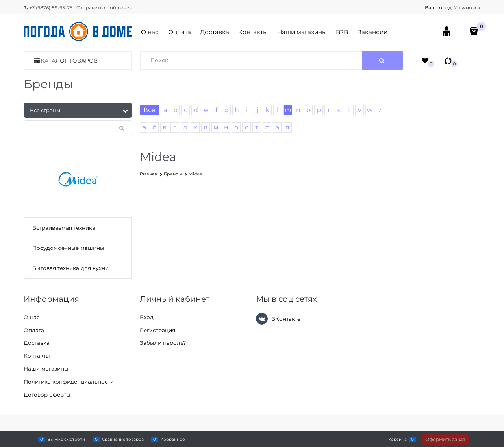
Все (149, 110)
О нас (150, 32)
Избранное (172, 439)
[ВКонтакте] (262, 319)
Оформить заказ (445, 439)
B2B (342, 32)
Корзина (397, 439)
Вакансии (372, 32)
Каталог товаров (69, 61)
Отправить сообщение (104, 8)
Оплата (180, 32)
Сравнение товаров (123, 439)
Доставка (215, 32)
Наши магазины (302, 32)
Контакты (253, 32)
